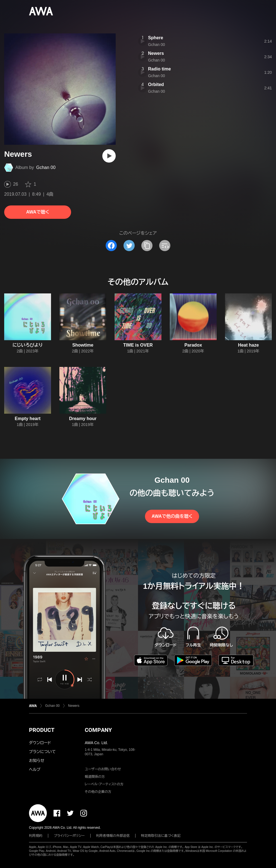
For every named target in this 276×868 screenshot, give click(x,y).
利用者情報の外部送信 (113, 836)
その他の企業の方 (98, 792)
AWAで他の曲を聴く (172, 516)
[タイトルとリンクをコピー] (147, 246)
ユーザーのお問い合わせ (103, 769)
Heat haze (249, 345)
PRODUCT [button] (42, 730)
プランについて (42, 752)
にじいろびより (28, 345)
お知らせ (37, 761)
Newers (156, 53)
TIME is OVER (138, 345)
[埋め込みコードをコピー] (165, 246)
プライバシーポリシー (69, 836)
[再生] (109, 156)
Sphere (156, 38)
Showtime (83, 345)
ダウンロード (40, 743)
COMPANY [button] (98, 730)
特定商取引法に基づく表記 (161, 836)
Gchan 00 (46, 167)
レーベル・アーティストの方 (104, 784)
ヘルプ (35, 769)
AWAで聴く (38, 212)
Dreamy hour (83, 419)
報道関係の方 (95, 777)
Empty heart (28, 419)
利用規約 (36, 836)
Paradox (193, 345)
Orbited (156, 84)
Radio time (159, 69)
